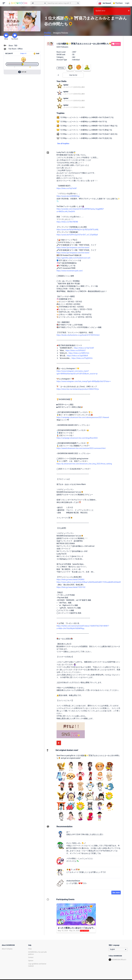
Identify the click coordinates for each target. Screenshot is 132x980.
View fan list (73, 75)
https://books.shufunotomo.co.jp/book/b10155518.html (78, 335)
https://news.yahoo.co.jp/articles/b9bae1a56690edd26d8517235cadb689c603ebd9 (89, 582)
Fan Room (15, 36)
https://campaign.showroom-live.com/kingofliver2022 (77, 438)
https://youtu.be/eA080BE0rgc (68, 196)
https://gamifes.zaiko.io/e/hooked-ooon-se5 (73, 258)
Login (127, 3)
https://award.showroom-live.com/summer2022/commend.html (81, 448)
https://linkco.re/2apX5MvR (77, 356)
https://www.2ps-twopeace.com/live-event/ (73, 248)
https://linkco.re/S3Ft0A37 (76, 350)
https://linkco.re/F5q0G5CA (82, 358)
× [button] (129, 11)
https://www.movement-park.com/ (70, 271)
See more (116, 893)
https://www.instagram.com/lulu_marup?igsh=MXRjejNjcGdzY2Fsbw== (84, 381)
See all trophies (63, 144)
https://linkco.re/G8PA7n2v (79, 353)
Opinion (31, 961)
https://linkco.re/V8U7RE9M (67, 222)
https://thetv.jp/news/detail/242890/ (71, 580)
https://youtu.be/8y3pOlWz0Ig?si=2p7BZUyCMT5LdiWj (77, 230)
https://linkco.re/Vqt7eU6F (67, 188)
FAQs (30, 949)
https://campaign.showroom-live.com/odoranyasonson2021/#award (83, 417)
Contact (31, 957)
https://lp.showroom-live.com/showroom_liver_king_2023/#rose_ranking (84, 464)
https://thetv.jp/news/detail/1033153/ (71, 587)
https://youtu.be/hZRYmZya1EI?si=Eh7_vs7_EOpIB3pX (77, 235)
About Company (7, 949)
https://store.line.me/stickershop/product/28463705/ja (78, 389)
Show (6, 36)
